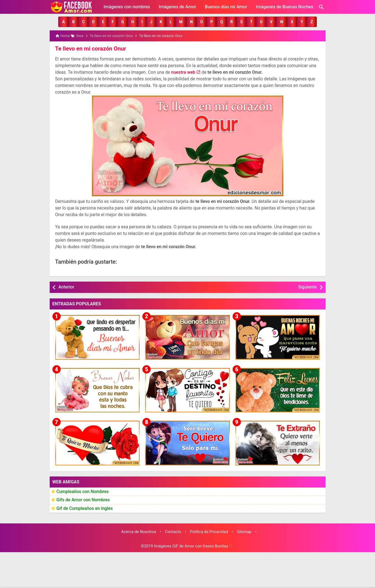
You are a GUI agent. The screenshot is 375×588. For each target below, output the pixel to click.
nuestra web (183, 72)
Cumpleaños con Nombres (83, 491)
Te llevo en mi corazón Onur (90, 48)
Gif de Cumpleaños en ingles (85, 508)
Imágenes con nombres (127, 7)
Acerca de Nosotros (139, 532)
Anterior (67, 287)
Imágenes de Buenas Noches (285, 7)
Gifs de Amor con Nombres (83, 500)
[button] (63, 22)
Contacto (173, 532)
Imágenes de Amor (177, 7)
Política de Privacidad (209, 532)
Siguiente (307, 287)
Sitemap (244, 532)
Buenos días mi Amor (226, 7)
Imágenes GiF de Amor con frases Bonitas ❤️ (194, 546)
